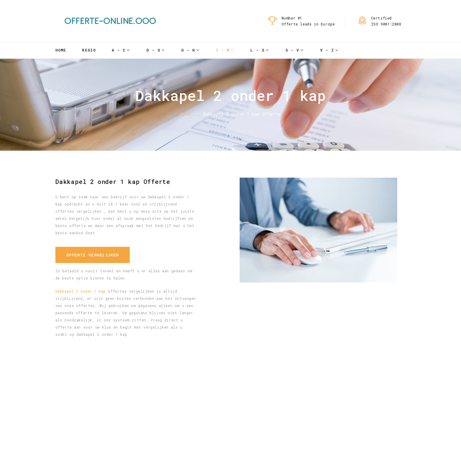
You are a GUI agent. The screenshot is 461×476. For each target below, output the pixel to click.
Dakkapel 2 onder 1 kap (81, 291)
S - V (293, 50)
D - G (154, 50)
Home (61, 50)
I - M (223, 50)
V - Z (327, 50)
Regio (89, 50)
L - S (257, 50)
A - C (119, 50)
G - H (188, 50)
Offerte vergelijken (93, 255)
